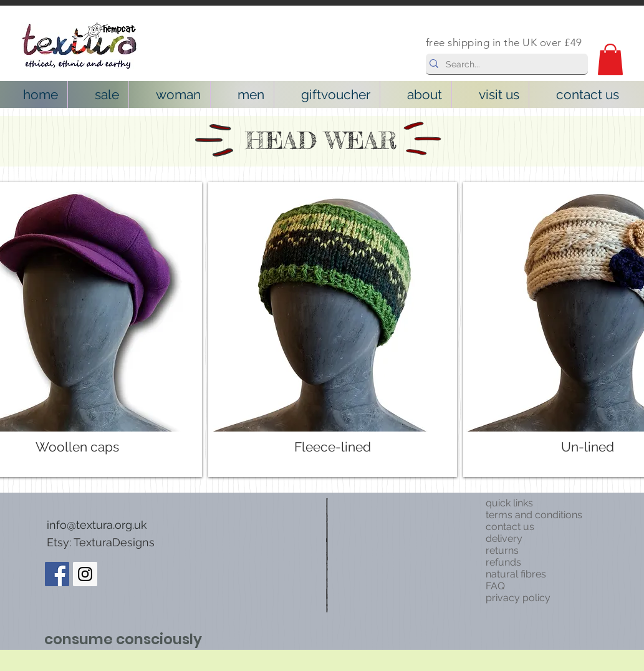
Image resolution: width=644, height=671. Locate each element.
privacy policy (518, 598)
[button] (610, 59)
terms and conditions (534, 515)
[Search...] (504, 65)
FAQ (495, 586)
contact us (510, 527)
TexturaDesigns (114, 542)
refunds (503, 562)
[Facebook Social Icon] (57, 574)
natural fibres (516, 574)
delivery (504, 538)
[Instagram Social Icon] (85, 574)
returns (502, 550)
